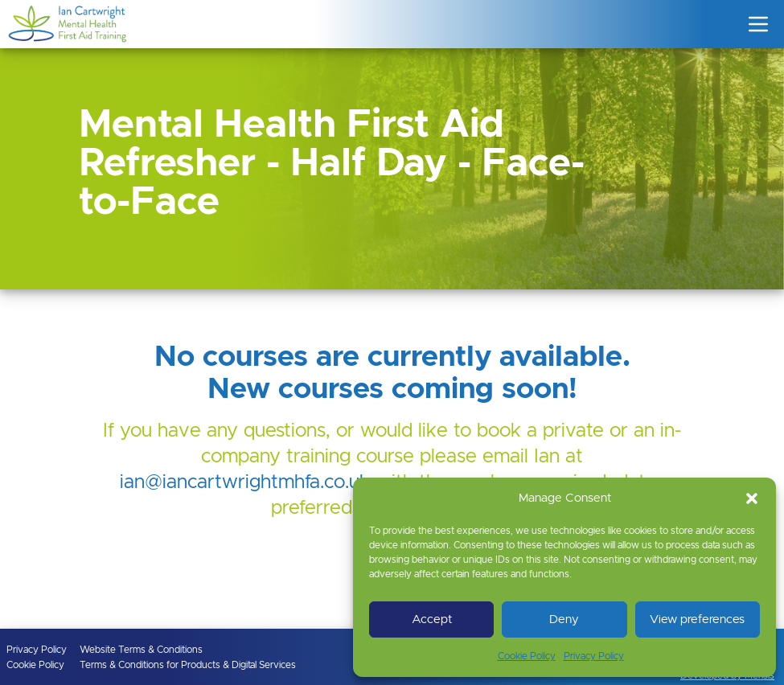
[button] (752, 498)
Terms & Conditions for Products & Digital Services (188, 665)
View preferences (697, 619)
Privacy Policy (594, 656)
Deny (564, 619)
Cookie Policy (527, 656)
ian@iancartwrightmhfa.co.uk (245, 482)
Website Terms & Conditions (141, 650)
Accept (432, 619)
